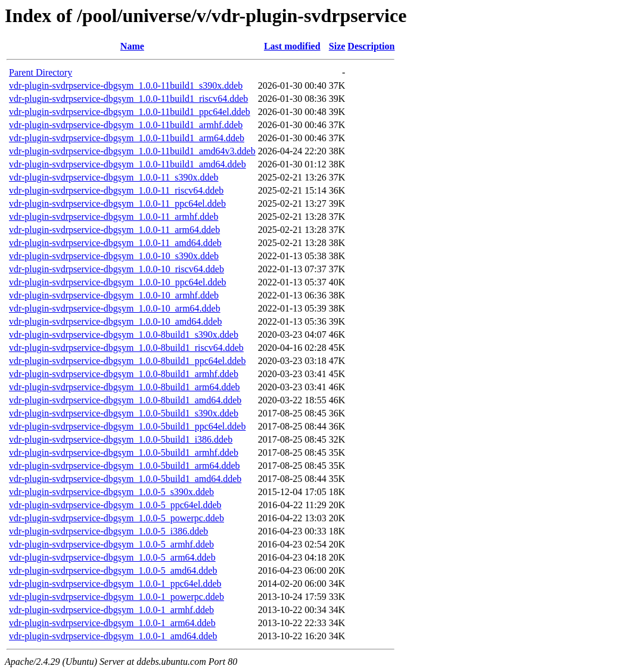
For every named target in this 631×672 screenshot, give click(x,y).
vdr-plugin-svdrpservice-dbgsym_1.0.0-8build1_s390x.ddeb (124, 335)
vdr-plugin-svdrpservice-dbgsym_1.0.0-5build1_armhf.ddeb (124, 452)
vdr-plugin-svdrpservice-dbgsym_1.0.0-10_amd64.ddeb (115, 321)
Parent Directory (41, 72)
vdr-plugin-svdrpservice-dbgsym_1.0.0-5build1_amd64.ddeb (125, 479)
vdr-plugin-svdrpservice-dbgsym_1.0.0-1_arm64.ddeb (112, 623)
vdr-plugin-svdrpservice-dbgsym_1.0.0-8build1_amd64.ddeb (125, 400)
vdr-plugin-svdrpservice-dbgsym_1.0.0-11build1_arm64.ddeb (127, 138)
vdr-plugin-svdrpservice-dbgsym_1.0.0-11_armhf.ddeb (114, 217)
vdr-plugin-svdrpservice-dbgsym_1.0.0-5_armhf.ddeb (111, 544)
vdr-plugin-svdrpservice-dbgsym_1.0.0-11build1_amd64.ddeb (128, 164)
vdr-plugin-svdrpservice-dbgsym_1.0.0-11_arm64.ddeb (114, 230)
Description (371, 46)
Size (337, 46)
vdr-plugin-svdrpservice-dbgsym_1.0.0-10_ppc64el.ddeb (118, 282)
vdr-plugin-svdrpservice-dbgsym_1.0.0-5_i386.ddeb (108, 531)
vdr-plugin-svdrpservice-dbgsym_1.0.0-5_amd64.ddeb (113, 570)
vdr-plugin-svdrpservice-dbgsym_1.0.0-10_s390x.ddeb (114, 256)
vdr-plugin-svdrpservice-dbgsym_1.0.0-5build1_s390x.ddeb (124, 413)
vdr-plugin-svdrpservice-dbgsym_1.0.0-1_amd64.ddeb (113, 636)
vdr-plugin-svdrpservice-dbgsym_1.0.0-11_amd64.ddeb (115, 243)
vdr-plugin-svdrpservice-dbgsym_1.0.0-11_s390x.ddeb (114, 177)
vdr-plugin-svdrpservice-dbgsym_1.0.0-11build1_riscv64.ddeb (128, 99)
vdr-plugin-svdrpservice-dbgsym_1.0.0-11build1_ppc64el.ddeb (130, 112)
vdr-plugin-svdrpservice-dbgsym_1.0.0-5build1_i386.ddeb (121, 439)
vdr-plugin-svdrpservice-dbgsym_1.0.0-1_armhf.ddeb (111, 610)
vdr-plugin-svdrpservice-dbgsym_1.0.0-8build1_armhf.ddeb (124, 374)
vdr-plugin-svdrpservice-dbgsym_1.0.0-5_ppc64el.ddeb (115, 505)
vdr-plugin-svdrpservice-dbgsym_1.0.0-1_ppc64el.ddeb (115, 584)
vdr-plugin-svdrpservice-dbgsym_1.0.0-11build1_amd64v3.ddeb (132, 151)
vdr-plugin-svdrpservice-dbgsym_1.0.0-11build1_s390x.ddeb (126, 85)
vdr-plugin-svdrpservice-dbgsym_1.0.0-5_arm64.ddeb (112, 557)
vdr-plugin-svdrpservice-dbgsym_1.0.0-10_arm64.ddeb (115, 308)
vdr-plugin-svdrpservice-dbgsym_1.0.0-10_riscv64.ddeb (116, 269)
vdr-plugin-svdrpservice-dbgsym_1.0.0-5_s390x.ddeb (111, 492)
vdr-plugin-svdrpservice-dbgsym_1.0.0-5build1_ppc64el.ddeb (127, 426)
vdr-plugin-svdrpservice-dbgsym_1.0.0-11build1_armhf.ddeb (126, 125)
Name (132, 46)
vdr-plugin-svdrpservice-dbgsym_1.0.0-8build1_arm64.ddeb (125, 387)
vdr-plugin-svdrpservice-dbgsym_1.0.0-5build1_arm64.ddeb (125, 466)
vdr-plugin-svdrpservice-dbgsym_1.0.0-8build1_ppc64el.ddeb (127, 361)
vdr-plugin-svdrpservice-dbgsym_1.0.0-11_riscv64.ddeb (116, 190)
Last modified (292, 46)
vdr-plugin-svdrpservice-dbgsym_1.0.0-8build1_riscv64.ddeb (126, 348)
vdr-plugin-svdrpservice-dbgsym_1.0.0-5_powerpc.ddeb (116, 518)
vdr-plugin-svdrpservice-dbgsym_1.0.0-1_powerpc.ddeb (116, 597)
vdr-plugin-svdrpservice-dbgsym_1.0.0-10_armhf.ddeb (114, 295)
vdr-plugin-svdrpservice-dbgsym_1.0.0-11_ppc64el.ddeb (117, 203)
